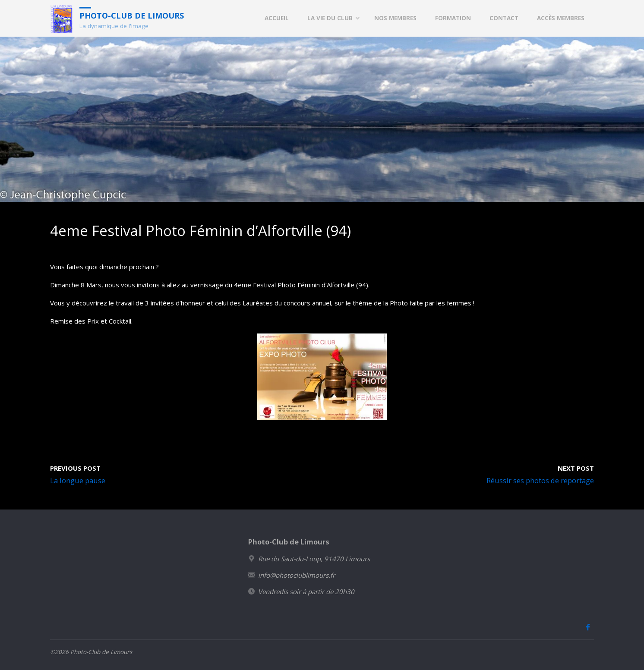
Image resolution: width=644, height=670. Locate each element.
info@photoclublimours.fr (297, 575)
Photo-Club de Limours (132, 15)
